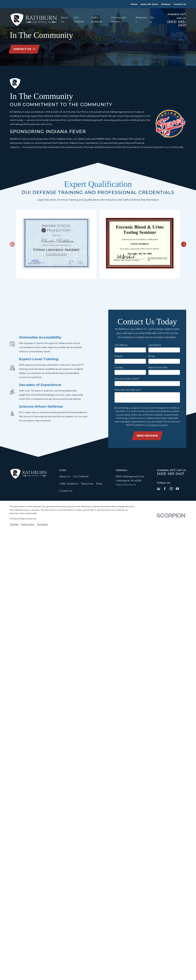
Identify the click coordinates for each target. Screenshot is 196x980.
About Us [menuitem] (64, 20)
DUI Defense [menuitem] (79, 20)
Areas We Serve (149, 4)
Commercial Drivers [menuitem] (119, 20)
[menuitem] (14, 524)
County (119, 368)
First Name (121, 345)
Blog (99, 484)
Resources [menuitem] (141, 20)
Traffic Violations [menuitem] (97, 20)
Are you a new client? (127, 379)
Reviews (166, 4)
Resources (87, 484)
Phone (118, 356)
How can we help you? (128, 390)
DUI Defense (81, 476)
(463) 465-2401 (177, 24)
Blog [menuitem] (152, 20)
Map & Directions (126, 485)
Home (134, 4)
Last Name (155, 345)
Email (152, 356)
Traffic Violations (69, 484)
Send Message (147, 436)
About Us (65, 476)
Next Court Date (158, 368)
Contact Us (180, 4)
